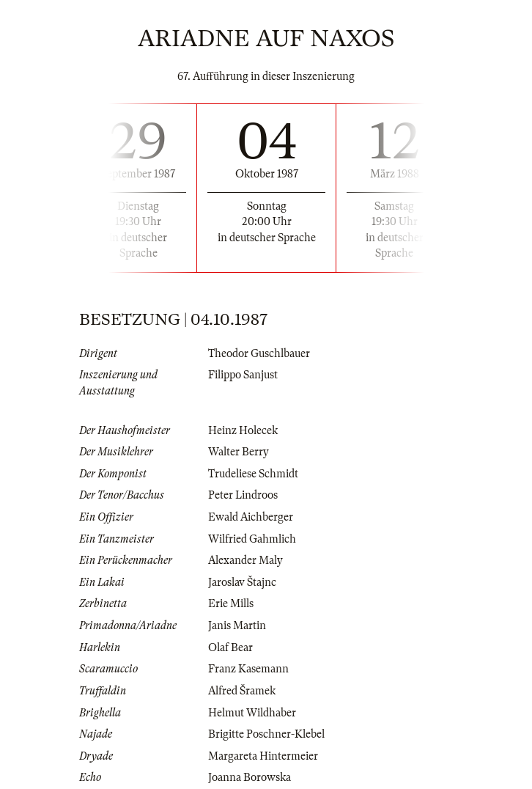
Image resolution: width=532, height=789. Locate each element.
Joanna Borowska (250, 777)
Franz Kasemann (248, 669)
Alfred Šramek (242, 691)
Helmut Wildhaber (252, 713)
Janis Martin (237, 625)
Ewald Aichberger (251, 517)
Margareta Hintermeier (263, 756)
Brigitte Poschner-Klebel (266, 734)
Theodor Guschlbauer (259, 353)
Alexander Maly (245, 560)
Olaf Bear (230, 647)
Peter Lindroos (243, 495)
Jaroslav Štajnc (242, 582)
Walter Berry (239, 452)
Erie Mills (231, 603)
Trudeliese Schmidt (253, 474)
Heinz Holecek (243, 430)
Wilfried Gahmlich (252, 539)
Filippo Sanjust (243, 375)
